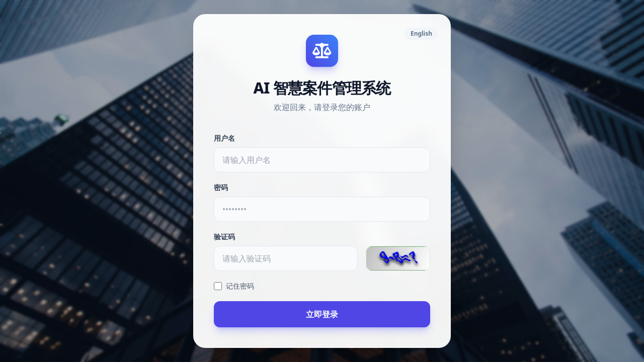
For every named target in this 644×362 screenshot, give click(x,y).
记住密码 (234, 286)
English (421, 33)
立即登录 (322, 314)
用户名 (224, 138)
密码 (221, 187)
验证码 (224, 237)
